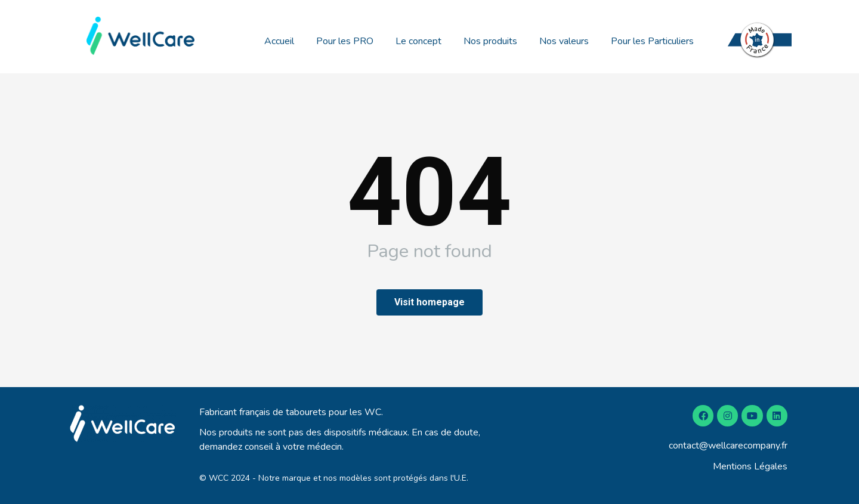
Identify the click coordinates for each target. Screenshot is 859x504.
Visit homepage (429, 302)
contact (684, 446)
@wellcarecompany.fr (743, 446)
